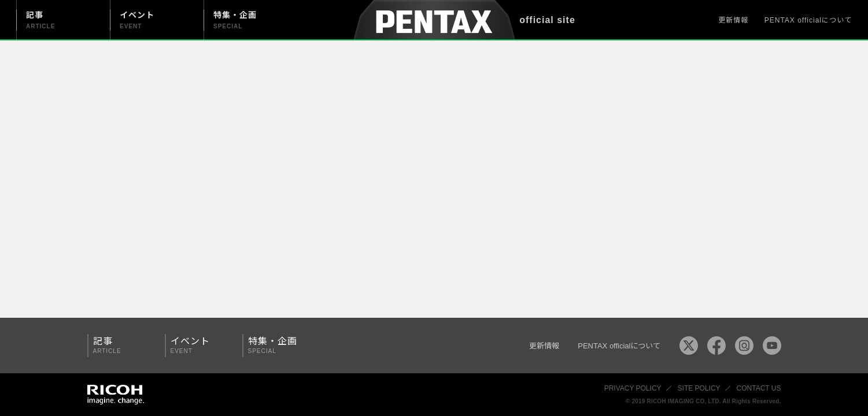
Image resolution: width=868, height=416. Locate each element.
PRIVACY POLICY (633, 388)
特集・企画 (277, 345)
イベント (200, 345)
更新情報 (733, 20)
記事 (122, 345)
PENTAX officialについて (808, 20)
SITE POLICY (699, 388)
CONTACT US (759, 388)
